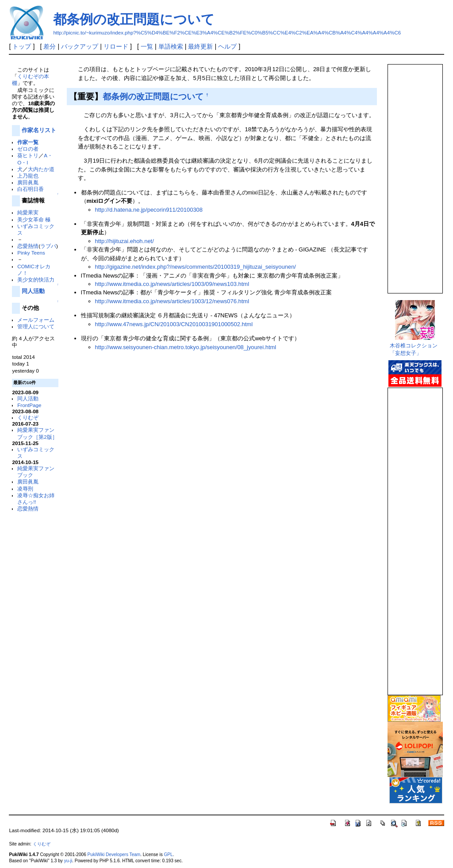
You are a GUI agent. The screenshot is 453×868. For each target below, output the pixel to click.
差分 (50, 46)
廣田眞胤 (28, 182)
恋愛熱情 (28, 246)
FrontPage (29, 405)
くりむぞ (28, 417)
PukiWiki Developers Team (114, 855)
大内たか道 (41, 169)
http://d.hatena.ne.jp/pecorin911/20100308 (149, 210)
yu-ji (68, 861)
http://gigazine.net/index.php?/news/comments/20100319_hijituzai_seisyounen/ (196, 267)
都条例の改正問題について (134, 19)
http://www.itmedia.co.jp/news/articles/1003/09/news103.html (172, 284)
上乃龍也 (28, 176)
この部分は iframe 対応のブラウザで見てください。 (415, 175)
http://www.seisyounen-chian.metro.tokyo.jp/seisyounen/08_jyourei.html (186, 347)
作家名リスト (39, 130)
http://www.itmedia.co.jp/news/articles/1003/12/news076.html (172, 301)
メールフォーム (36, 320)
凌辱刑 (25, 489)
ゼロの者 (28, 149)
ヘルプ (227, 46)
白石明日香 (31, 189)
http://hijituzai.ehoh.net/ (125, 241)
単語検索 (171, 46)
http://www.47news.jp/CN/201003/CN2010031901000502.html (174, 324)
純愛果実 (28, 212)
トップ (22, 46)
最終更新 (200, 46)
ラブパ (48, 246)
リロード (116, 46)
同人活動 (33, 291)
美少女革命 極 (34, 219)
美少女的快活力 (36, 280)
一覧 (147, 46)
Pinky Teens (31, 253)
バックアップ (80, 46)
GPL (168, 855)
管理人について (36, 326)
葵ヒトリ (28, 155)
